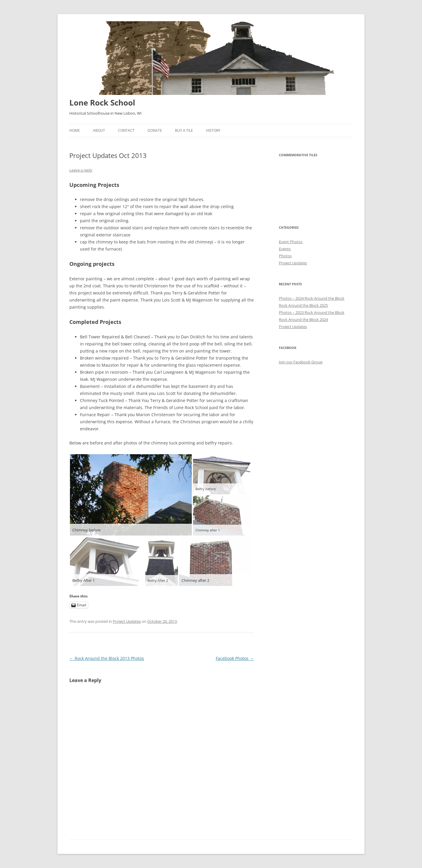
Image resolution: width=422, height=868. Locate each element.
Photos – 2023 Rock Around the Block (312, 312)
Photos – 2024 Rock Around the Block (312, 298)
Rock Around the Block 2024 (303, 319)
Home (75, 130)
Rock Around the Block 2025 (303, 305)
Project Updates (127, 621)
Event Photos (291, 242)
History (213, 130)
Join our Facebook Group (301, 362)
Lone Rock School (102, 103)
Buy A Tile (184, 130)
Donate (155, 130)
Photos (285, 256)
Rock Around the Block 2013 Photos (107, 658)
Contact (126, 130)
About (99, 130)
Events (285, 249)
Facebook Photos (235, 658)
